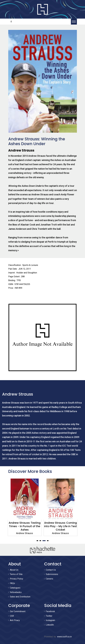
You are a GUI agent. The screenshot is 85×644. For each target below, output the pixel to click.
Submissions (52, 574)
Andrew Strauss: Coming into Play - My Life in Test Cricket (61, 526)
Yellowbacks (16, 592)
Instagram (50, 620)
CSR (12, 616)
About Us (14, 570)
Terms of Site (16, 574)
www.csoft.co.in (64, 637)
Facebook (50, 611)
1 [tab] (37, 541)
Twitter (49, 616)
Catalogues (15, 588)
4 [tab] (48, 541)
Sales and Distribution (20, 597)
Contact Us (51, 570)
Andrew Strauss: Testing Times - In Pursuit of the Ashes (25, 526)
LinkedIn (50, 625)
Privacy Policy (16, 579)
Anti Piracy (15, 620)
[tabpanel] (25, 507)
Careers (49, 579)
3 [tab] (44, 541)
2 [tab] (40, 541)
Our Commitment (18, 611)
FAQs (12, 583)
